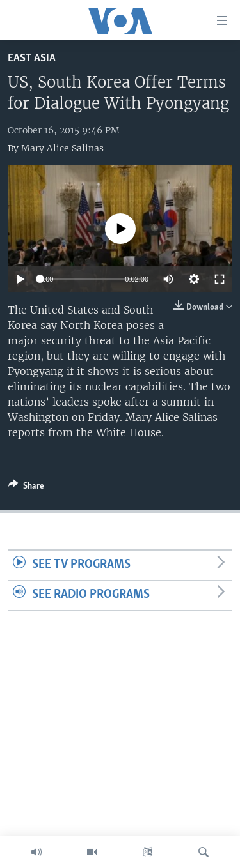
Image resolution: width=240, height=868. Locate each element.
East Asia (32, 58)
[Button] (26, 488)
